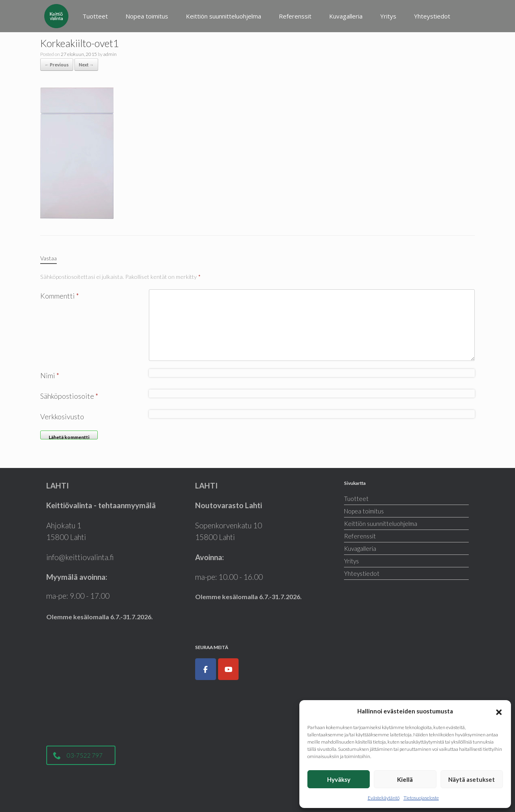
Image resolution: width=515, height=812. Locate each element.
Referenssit (295, 16)
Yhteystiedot (432, 16)
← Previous (57, 65)
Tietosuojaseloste (421, 798)
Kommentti (60, 296)
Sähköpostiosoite (69, 396)
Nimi (50, 375)
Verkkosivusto (62, 416)
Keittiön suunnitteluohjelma (224, 16)
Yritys (388, 16)
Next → (86, 65)
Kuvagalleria (346, 16)
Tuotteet (95, 16)
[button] (499, 711)
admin (110, 54)
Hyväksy (339, 779)
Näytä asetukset (472, 779)
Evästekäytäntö (384, 798)
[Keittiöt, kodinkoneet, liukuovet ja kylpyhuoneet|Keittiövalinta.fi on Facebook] (206, 669)
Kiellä (405, 779)
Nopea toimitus (147, 16)
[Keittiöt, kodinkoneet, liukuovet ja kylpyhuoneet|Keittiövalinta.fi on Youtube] (229, 669)
